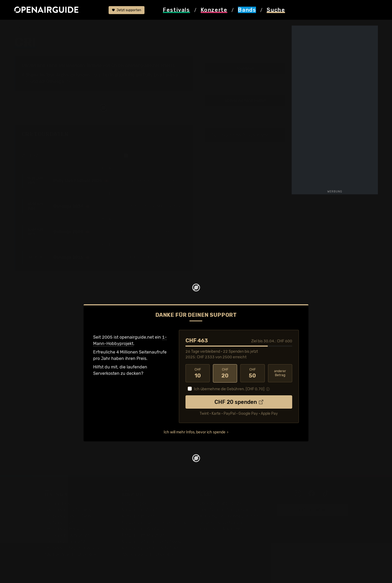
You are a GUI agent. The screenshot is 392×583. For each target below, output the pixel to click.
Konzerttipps (135, 503)
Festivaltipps (57, 503)
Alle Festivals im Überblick (70, 554)
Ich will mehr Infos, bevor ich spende (195, 432)
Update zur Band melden (245, 100)
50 (252, 373)
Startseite (24, 27)
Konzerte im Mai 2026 (144, 535)
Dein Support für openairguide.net (234, 509)
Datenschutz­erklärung (222, 522)
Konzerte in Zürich (140, 509)
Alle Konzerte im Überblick (148, 554)
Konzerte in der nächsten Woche (154, 522)
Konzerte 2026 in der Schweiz (152, 548)
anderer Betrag (280, 373)
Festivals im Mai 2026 (66, 529)
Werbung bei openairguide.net (230, 516)
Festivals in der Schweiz (68, 509)
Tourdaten (245, 69)
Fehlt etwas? (177, 134)
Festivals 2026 (59, 522)
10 (198, 373)
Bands (45, 27)
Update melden (312, 509)
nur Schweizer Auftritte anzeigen (155, 156)
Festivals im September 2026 (74, 548)
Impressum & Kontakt (221, 529)
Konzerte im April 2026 (145, 529)
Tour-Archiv (57, 75)
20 (225, 373)
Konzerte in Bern (139, 516)
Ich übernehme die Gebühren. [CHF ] (229, 389)
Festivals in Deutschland (69, 516)
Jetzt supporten (127, 10)
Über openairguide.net (222, 503)
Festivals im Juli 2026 (66, 541)
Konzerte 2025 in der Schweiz (152, 541)
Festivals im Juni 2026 (67, 535)
